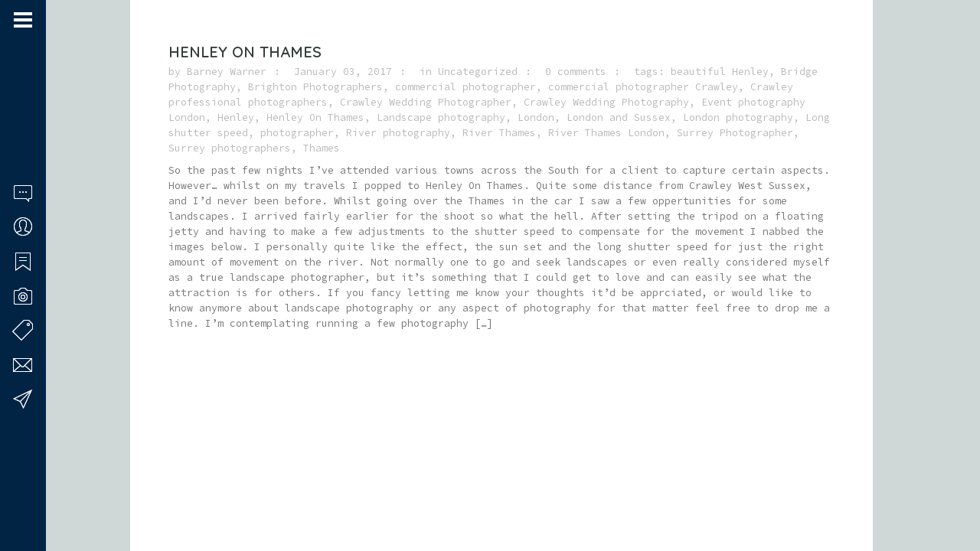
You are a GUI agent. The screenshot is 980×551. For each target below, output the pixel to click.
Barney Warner (227, 72)
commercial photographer (465, 87)
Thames (322, 148)
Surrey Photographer (735, 133)
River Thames (499, 133)
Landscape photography (441, 117)
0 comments (576, 72)
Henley (236, 117)
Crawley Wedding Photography (606, 102)
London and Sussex (619, 117)
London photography (738, 117)
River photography (398, 133)
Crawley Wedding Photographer (426, 102)
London (536, 117)
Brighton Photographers (315, 87)
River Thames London (606, 133)
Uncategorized (478, 72)
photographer (297, 133)
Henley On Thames (245, 52)
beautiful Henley (720, 72)
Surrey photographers (230, 148)
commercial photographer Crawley (643, 87)
